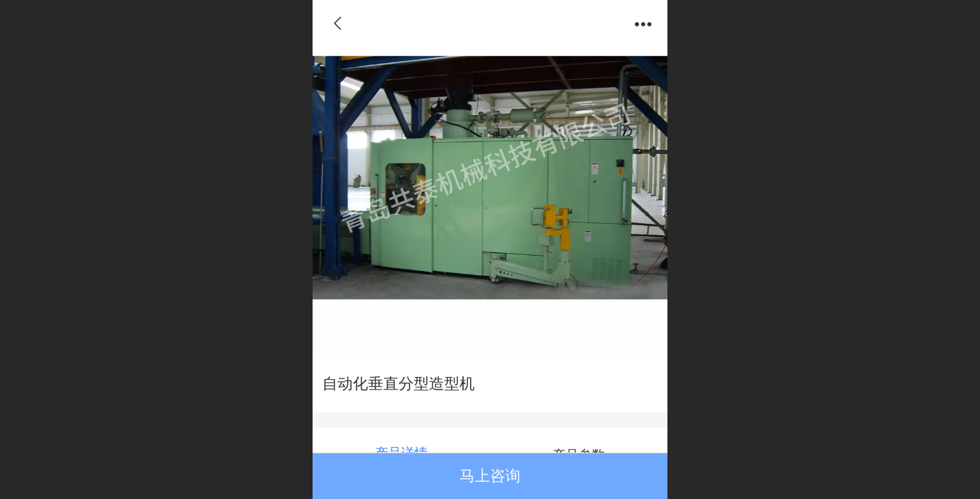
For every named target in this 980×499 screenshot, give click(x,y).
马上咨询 (490, 476)
